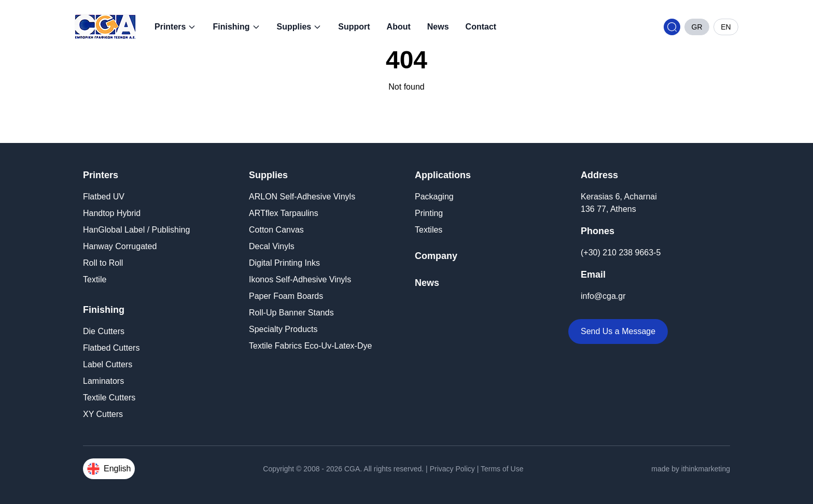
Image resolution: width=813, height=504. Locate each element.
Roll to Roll (103, 263)
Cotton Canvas (276, 230)
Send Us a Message (618, 331)
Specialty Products (283, 329)
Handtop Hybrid (112, 213)
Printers (175, 27)
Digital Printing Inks (284, 263)
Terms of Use (502, 469)
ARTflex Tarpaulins (284, 213)
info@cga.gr (603, 296)
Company (436, 256)
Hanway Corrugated (120, 246)
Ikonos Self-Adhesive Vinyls (300, 279)
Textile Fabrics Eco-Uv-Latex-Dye (310, 346)
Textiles (429, 230)
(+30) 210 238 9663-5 (621, 253)
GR (697, 27)
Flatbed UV (104, 197)
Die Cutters (104, 331)
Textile (95, 279)
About (399, 27)
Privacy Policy (452, 469)
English (109, 469)
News (438, 27)
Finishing (236, 27)
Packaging (434, 197)
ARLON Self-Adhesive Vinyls (302, 197)
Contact (481, 27)
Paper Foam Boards (286, 296)
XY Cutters (103, 414)
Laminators (103, 381)
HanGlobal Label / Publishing (136, 230)
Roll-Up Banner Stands (291, 313)
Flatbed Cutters (111, 348)
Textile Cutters (109, 398)
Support (354, 27)
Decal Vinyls (272, 246)
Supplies (299, 27)
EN (726, 27)
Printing (429, 213)
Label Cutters (108, 364)
